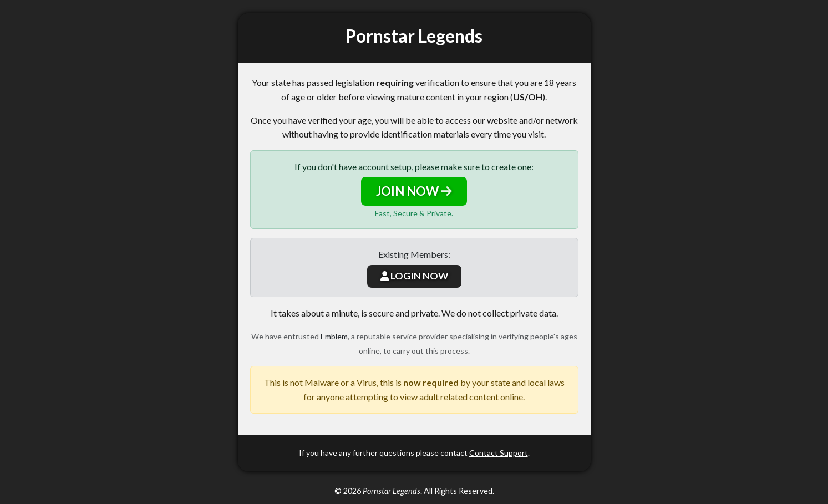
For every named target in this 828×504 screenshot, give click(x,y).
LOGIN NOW (414, 276)
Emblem (334, 336)
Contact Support (499, 453)
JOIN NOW (414, 191)
